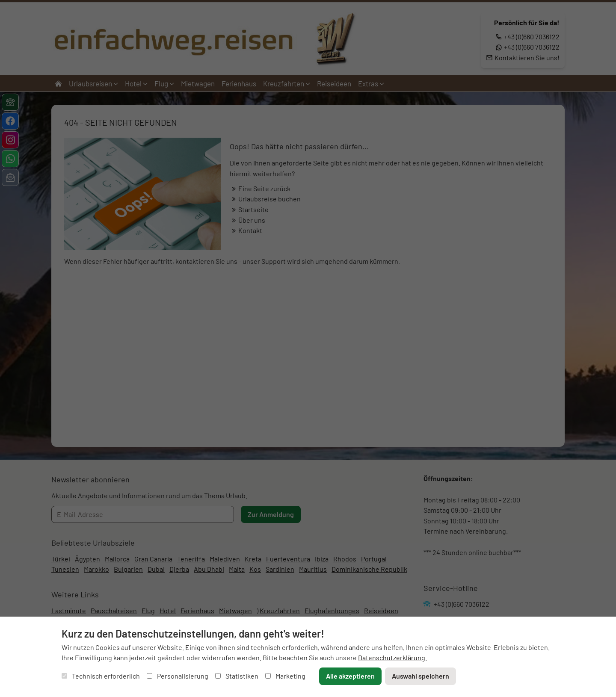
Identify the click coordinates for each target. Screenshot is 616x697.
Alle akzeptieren (350, 676)
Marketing (285, 676)
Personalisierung (178, 676)
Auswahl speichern (421, 676)
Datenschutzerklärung (392, 657)
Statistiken (237, 676)
